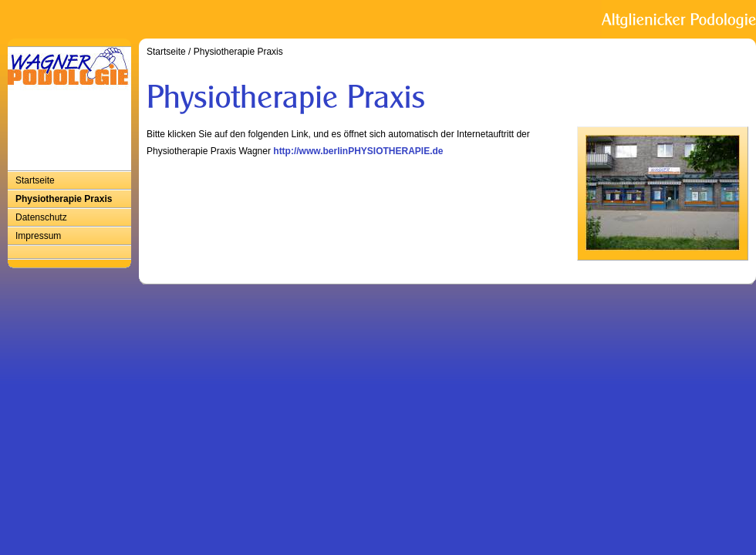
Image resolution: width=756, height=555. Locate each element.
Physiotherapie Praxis (64, 199)
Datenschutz (41, 217)
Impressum (38, 236)
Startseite (35, 180)
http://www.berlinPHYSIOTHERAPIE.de (358, 151)
